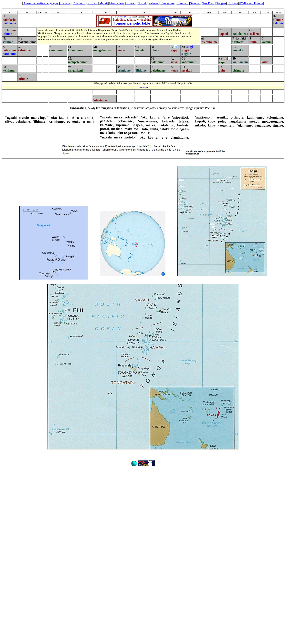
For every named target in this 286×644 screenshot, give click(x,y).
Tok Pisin (208, 3)
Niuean (131, 3)
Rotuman (182, 3)
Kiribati (92, 3)
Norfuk (142, 3)
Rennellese (168, 3)
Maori (103, 3)
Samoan (195, 3)
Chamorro (79, 3)
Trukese (233, 3)
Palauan (154, 3)
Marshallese (117, 3)
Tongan (221, 3)
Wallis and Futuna (251, 3)
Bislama (65, 3)
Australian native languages (41, 3)
